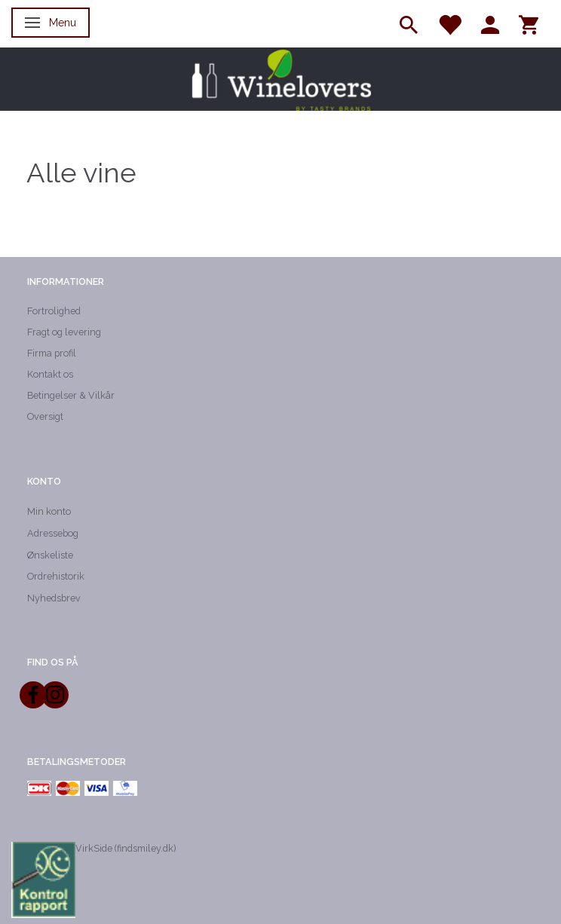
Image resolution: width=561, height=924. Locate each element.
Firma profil (52, 353)
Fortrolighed (54, 311)
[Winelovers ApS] (280, 79)
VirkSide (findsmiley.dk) (126, 848)
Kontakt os (50, 374)
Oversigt (45, 416)
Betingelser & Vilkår (71, 395)
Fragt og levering (64, 332)
